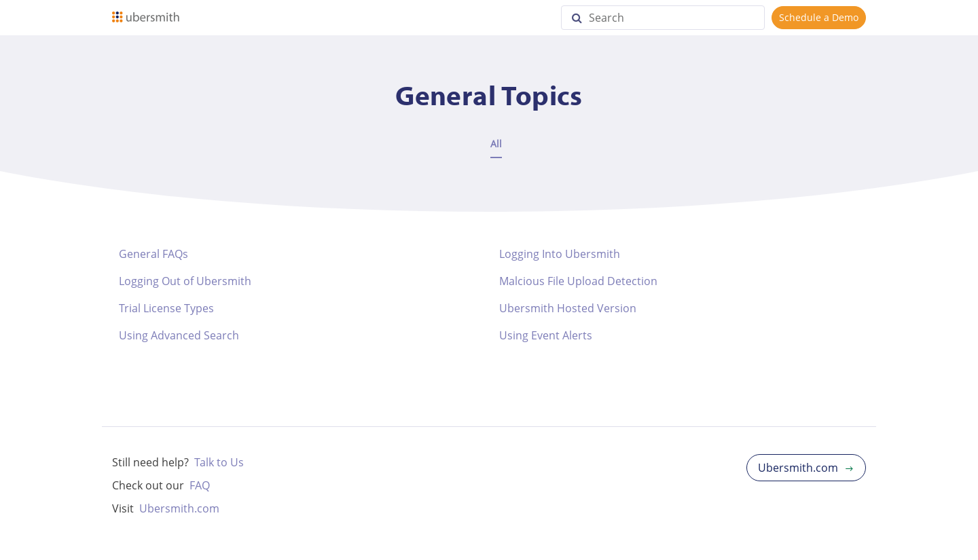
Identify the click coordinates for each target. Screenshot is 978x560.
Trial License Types (166, 308)
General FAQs (153, 254)
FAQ (200, 485)
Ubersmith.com (179, 508)
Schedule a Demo (819, 17)
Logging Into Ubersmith (560, 254)
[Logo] (146, 18)
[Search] (663, 18)
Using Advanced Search (179, 335)
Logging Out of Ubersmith (185, 281)
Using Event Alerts (546, 335)
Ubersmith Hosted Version (568, 308)
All (496, 144)
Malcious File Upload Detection (578, 281)
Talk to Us (219, 462)
